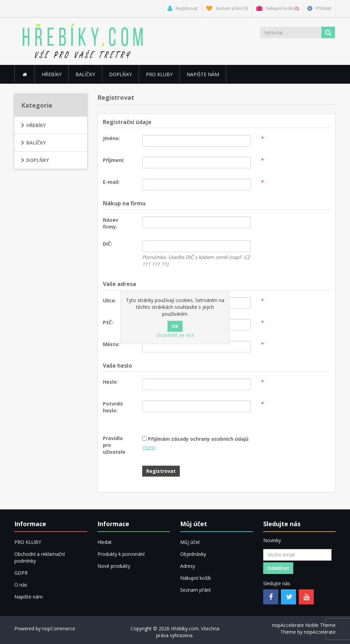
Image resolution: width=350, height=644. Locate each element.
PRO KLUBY (159, 74)
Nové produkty (114, 566)
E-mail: (111, 182)
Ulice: (110, 300)
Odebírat (278, 568)
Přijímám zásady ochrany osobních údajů (198, 439)
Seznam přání (195, 590)
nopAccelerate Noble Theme (304, 625)
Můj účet (190, 542)
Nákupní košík (196, 578)
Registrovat (161, 471)
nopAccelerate (320, 632)
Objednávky (193, 554)
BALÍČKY (85, 74)
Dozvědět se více (175, 335)
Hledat (105, 542)
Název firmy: (111, 223)
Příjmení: (114, 160)
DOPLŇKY (120, 74)
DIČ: (107, 244)
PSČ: (108, 322)
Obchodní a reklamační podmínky (40, 557)
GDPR (21, 573)
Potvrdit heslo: (113, 407)
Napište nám (203, 74)
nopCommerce (59, 628)
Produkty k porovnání (121, 554)
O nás (21, 585)
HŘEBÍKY (36, 125)
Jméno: (111, 138)
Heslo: (110, 382)
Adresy (188, 566)
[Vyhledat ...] (291, 32)
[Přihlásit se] (297, 555)
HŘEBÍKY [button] (52, 74)
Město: (111, 344)
